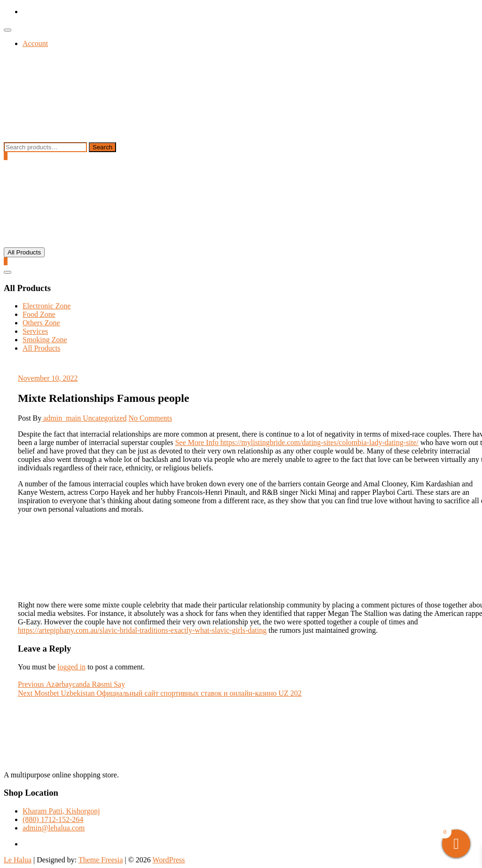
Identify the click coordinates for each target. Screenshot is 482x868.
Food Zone (39, 314)
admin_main (62, 418)
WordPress (169, 860)
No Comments (151, 418)
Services (35, 331)
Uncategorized (105, 418)
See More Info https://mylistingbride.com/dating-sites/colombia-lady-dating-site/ (297, 442)
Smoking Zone (45, 340)
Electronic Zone (47, 306)
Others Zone (41, 323)
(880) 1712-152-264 (53, 819)
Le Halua (18, 860)
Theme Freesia (101, 860)
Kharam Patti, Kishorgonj (61, 811)
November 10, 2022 (48, 378)
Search (102, 147)
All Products (41, 348)
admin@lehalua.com (54, 828)
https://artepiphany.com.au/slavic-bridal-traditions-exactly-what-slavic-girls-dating (142, 630)
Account (35, 43)
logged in (71, 667)
